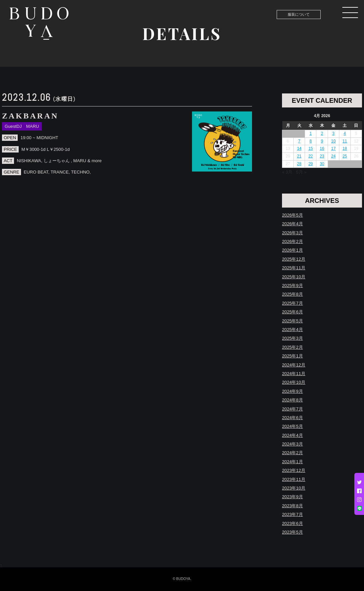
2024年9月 (292, 391)
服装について (299, 14)
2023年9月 (292, 497)
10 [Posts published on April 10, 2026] (333, 141)
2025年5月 (292, 321)
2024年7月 (292, 409)
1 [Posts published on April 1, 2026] (311, 133)
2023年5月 (292, 532)
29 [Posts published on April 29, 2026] (310, 164)
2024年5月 (292, 426)
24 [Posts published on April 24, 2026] (333, 156)
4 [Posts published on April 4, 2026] (345, 133)
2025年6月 (292, 312)
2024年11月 (294, 374)
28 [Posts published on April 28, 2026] (299, 164)
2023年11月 (294, 479)
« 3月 (287, 172)
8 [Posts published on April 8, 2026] (311, 141)
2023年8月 (292, 506)
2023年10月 (294, 488)
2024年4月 (292, 435)
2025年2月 (292, 347)
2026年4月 (292, 224)
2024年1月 (292, 462)
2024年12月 (294, 365)
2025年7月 (292, 303)
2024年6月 (292, 418)
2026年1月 (292, 250)
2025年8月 (292, 294)
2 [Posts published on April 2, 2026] (322, 133)
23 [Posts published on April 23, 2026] (322, 156)
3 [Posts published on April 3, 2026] (333, 133)
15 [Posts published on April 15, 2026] (310, 149)
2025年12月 (294, 259)
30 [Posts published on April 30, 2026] (322, 164)
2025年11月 (294, 268)
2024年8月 (292, 400)
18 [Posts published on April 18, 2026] (345, 149)
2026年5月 (292, 215)
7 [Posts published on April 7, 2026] (299, 141)
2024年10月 (294, 382)
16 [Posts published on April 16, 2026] (322, 149)
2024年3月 (292, 444)
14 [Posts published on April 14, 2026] (299, 149)
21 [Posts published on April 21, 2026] (299, 156)
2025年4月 (292, 330)
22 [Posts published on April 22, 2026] (310, 156)
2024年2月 (292, 453)
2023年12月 (294, 470)
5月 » (301, 172)
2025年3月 (292, 338)
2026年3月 (292, 233)
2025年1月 (292, 356)
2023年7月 (292, 514)
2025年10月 (294, 277)
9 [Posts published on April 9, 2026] (322, 141)
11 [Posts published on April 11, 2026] (345, 141)
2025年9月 (292, 285)
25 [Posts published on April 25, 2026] (345, 156)
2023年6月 (292, 523)
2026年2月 (292, 241)
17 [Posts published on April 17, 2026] (333, 149)
